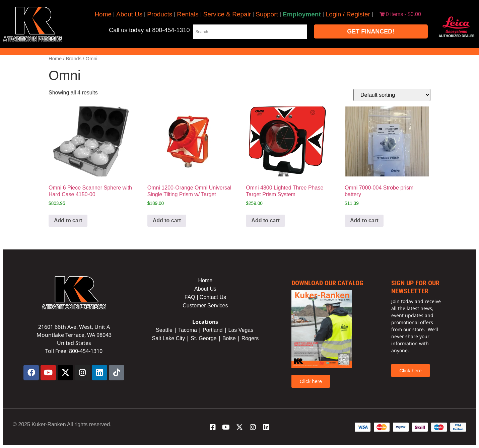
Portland (213, 330)
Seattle (164, 330)
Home (103, 14)
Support (267, 14)
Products (160, 14)
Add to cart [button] (68, 220)
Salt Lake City (169, 338)
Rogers (250, 338)
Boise (229, 338)
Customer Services (205, 306)
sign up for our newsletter (415, 287)
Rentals (188, 14)
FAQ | (192, 297)
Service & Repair (227, 14)
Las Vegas (242, 330)
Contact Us (213, 297)
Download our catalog (327, 283)
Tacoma (188, 330)
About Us (129, 14)
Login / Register (348, 14)
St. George (203, 338)
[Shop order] (392, 95)
